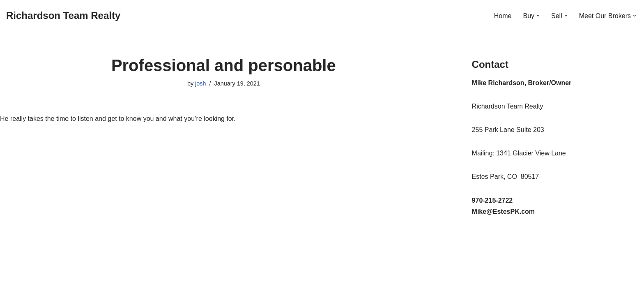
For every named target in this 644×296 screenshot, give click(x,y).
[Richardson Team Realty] (63, 16)
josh (200, 83)
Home (503, 16)
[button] (538, 16)
